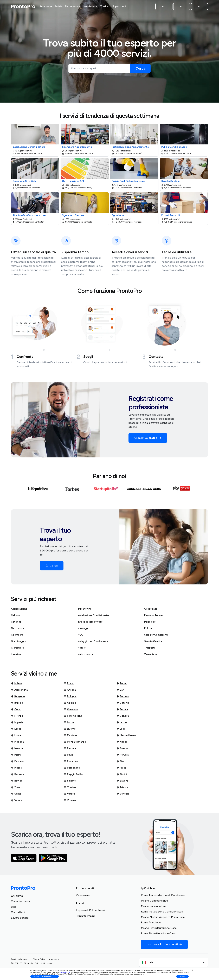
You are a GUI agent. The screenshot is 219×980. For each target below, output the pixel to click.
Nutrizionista (85, 656)
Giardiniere (17, 649)
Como (16, 711)
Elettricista (18, 630)
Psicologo (150, 623)
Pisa (120, 763)
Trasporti (150, 649)
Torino (122, 685)
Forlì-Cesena (73, 717)
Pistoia (17, 769)
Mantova (70, 737)
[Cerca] (140, 68)
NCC (80, 636)
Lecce (122, 724)
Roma (69, 685)
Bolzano (123, 698)
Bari (120, 691)
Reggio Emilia (73, 776)
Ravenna (18, 776)
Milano (16, 685)
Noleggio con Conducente (93, 643)
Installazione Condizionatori (94, 617)
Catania (123, 704)
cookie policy (65, 972)
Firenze (17, 717)
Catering (16, 623)
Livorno (70, 730)
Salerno (70, 782)
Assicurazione (19, 610)
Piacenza (71, 763)
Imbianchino (85, 610)
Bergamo (18, 698)
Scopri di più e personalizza (45, 976)
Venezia (123, 795)
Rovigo (17, 782)
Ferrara (122, 711)
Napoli (122, 743)
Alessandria (19, 691)
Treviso (70, 789)
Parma (16, 756)
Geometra (17, 636)
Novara (17, 750)
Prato (121, 769)
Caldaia (15, 617)
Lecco (16, 730)
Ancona (70, 691)
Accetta (182, 976)
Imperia (17, 724)
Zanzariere (151, 656)
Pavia (69, 756)
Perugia (123, 756)
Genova (123, 717)
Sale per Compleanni (156, 636)
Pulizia (148, 630)
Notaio (82, 649)
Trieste (122, 789)
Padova (70, 750)
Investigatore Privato (90, 623)
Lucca (16, 737)
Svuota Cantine (153, 643)
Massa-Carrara (126, 737)
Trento (17, 789)
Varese (69, 795)
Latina (69, 724)
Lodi (121, 730)
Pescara (17, 763)
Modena (17, 743)
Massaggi (83, 630)
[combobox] (174, 964)
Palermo (123, 750)
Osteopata (151, 610)
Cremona (71, 711)
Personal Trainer (154, 617)
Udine (16, 795)
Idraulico (16, 656)
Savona (122, 782)
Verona (17, 802)
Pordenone (72, 769)
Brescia (17, 704)
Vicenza (70, 802)
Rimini (122, 776)
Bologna (70, 698)
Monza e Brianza (75, 743)
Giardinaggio (18, 643)
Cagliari (70, 704)
